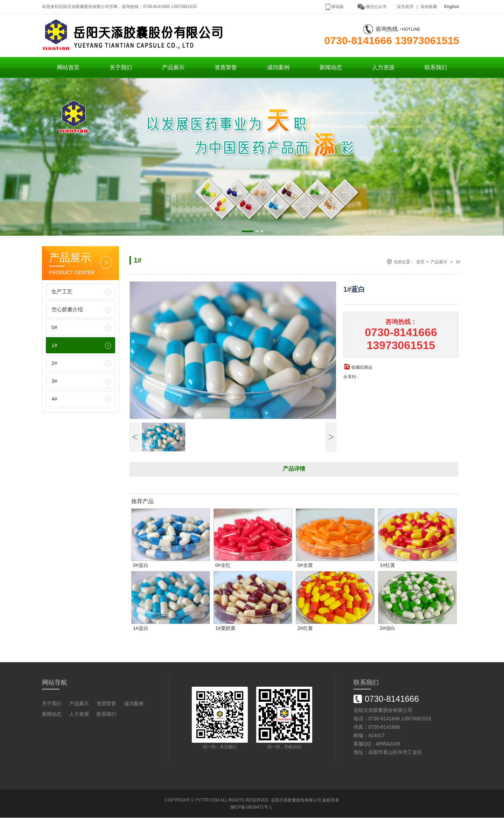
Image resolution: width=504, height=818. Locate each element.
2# (54, 363)
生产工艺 (62, 292)
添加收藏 (429, 7)
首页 (420, 262)
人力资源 (383, 68)
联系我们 (436, 68)
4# (54, 399)
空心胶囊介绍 (67, 310)
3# (54, 381)
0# (54, 328)
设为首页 (405, 7)
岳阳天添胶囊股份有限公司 (296, 800)
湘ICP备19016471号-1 (251, 807)
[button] (248, 232)
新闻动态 (331, 68)
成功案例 (278, 68)
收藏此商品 (362, 368)
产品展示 (173, 68)
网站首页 (68, 68)
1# (54, 345)
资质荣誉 (226, 68)
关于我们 (121, 68)
